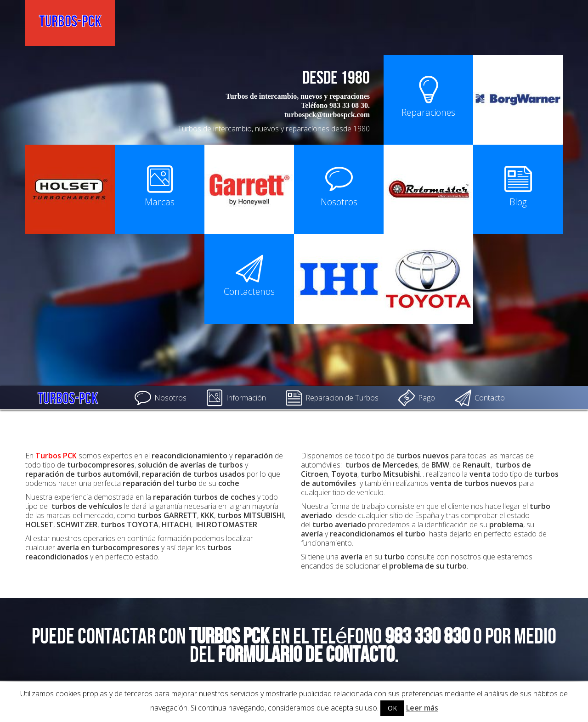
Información (236, 398)
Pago (417, 398)
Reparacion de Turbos (332, 398)
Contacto (480, 398)
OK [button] (392, 708)
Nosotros (161, 398)
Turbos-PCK (68, 397)
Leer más (422, 708)
